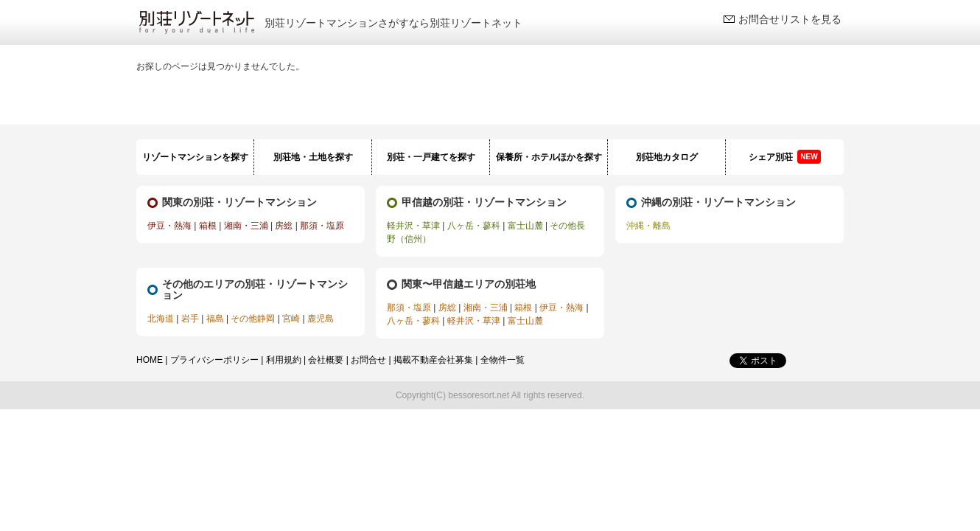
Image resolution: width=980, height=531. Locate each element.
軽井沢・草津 (413, 226)
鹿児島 (321, 319)
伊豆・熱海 (169, 226)
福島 (215, 319)
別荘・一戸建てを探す (431, 157)
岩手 (190, 319)
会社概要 (326, 360)
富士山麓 (525, 226)
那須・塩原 (322, 226)
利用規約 (284, 360)
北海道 (161, 319)
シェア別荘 (784, 157)
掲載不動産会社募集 (433, 360)
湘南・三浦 (246, 226)
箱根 (208, 226)
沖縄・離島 (648, 226)
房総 (284, 226)
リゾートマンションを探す (195, 157)
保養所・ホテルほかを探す (549, 157)
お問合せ (368, 360)
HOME (150, 360)
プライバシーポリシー (214, 360)
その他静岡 (253, 319)
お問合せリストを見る (790, 19)
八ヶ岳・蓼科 (474, 226)
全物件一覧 (503, 360)
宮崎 (291, 319)
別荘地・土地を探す (313, 157)
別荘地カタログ (667, 157)
